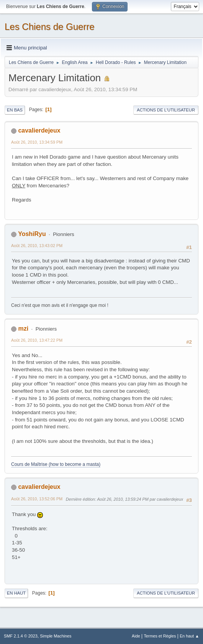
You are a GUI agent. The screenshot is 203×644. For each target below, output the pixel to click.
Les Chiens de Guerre (50, 27)
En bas (15, 110)
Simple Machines (56, 636)
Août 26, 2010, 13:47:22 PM (37, 340)
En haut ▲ (189, 636)
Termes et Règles (160, 636)
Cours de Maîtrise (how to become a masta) (56, 464)
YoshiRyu (32, 234)
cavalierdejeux (39, 130)
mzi (23, 329)
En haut (16, 593)
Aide (136, 636)
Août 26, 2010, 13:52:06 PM (37, 499)
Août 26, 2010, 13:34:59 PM (37, 142)
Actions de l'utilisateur (166, 110)
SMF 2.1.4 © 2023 (21, 636)
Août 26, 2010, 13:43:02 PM (37, 246)
